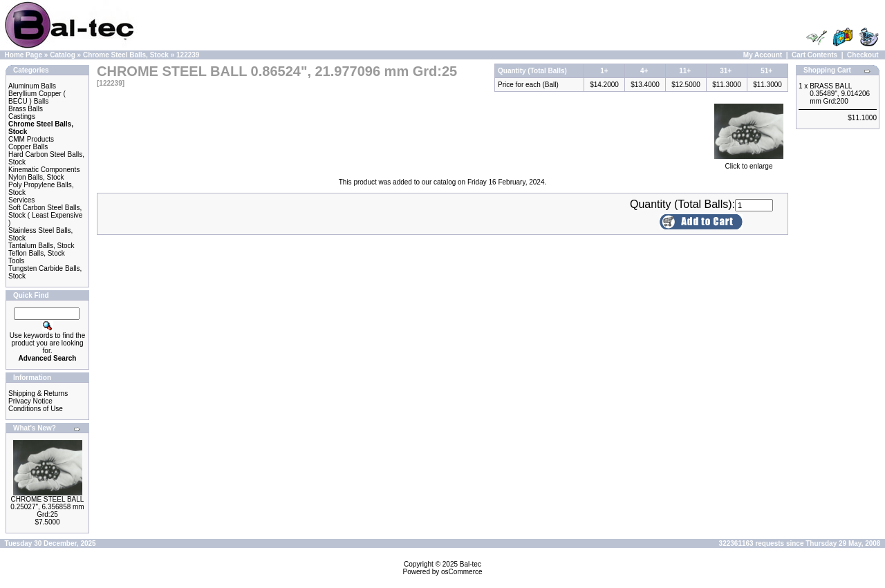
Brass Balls (26, 109)
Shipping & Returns (38, 393)
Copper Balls (28, 147)
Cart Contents (814, 55)
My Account (763, 55)
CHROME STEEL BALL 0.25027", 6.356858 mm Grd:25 (47, 507)
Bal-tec (471, 564)
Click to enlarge (749, 163)
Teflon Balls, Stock (37, 253)
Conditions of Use (36, 409)
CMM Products (31, 139)
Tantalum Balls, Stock (41, 246)
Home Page (24, 55)
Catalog (63, 55)
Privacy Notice (30, 401)
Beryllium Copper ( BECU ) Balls (37, 97)
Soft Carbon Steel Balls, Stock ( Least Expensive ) (45, 215)
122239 (188, 55)
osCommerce (462, 572)
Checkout (863, 55)
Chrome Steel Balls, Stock (126, 55)
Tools (16, 261)
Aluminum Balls (32, 86)
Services (21, 200)
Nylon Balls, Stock (36, 177)
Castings (22, 116)
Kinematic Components (44, 170)
